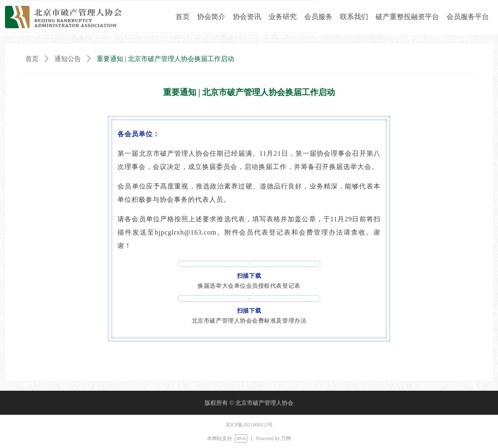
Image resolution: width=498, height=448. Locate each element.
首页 (32, 59)
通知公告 (68, 59)
